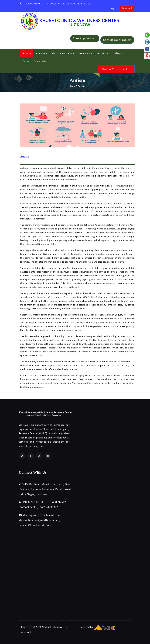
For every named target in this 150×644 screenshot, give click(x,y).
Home (27, 53)
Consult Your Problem (117, 40)
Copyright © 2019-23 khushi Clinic (40, 626)
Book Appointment (85, 40)
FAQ (112, 9)
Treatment (86, 53)
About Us (42, 53)
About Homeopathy (63, 53)
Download (127, 9)
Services (102, 53)
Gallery (118, 53)
